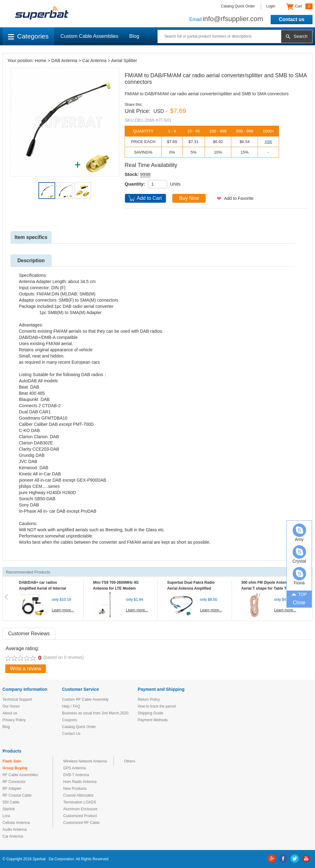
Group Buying (15, 768)
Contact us (292, 19)
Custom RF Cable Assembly (85, 699)
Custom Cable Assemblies (89, 36)
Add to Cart (149, 198)
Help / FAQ (71, 706)
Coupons (69, 720)
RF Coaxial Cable (17, 795)
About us (10, 713)
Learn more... (63, 610)
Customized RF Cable (81, 823)
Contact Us (71, 734)
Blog (134, 36)
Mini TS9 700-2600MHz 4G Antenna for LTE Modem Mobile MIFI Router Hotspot (117, 588)
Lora (6, 816)
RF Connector (14, 782)
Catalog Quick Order (238, 6)
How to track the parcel (157, 706)
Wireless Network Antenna (85, 761)
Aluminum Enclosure (80, 809)
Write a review (26, 669)
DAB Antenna (64, 61)
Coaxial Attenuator (78, 795)
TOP (299, 594)
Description (31, 261)
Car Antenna (95, 61)
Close (299, 603)
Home (40, 61)
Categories (28, 36)
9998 (145, 174)
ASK (268, 142)
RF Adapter (12, 789)
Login (271, 6)
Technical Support (17, 699)
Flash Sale (12, 761)
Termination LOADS (80, 802)
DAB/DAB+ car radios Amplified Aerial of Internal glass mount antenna (42, 588)
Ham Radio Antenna (80, 782)
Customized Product (80, 816)
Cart (299, 7)
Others (130, 761)
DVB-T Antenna (76, 775)
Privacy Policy (14, 720)
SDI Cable (11, 802)
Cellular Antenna (16, 823)
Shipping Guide (150, 713)
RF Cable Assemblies (20, 775)
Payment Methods (153, 720)
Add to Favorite (239, 198)
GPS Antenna (75, 768)
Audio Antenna (15, 830)
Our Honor (11, 706)
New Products (75, 789)
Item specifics (31, 237)
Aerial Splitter (124, 61)
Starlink (9, 809)
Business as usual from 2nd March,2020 (95, 713)
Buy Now (189, 198)
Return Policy (149, 699)
